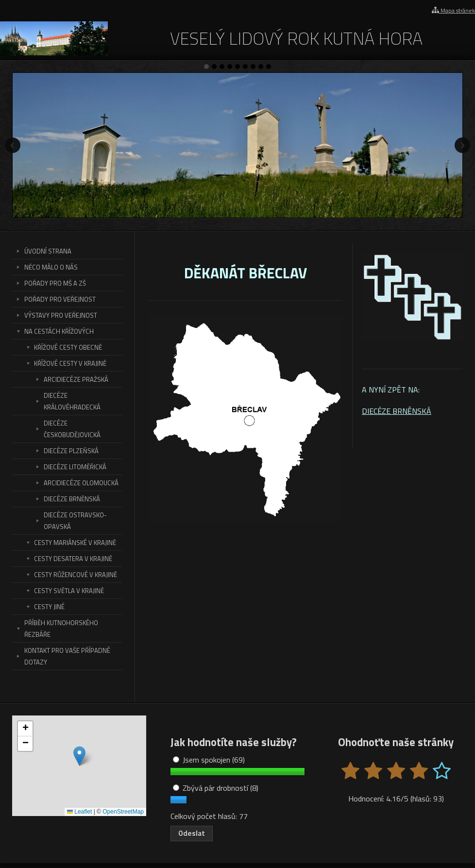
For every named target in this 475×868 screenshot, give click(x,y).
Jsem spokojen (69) (209, 760)
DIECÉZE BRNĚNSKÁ (397, 411)
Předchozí (13, 145)
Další (462, 145)
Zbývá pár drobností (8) (216, 788)
